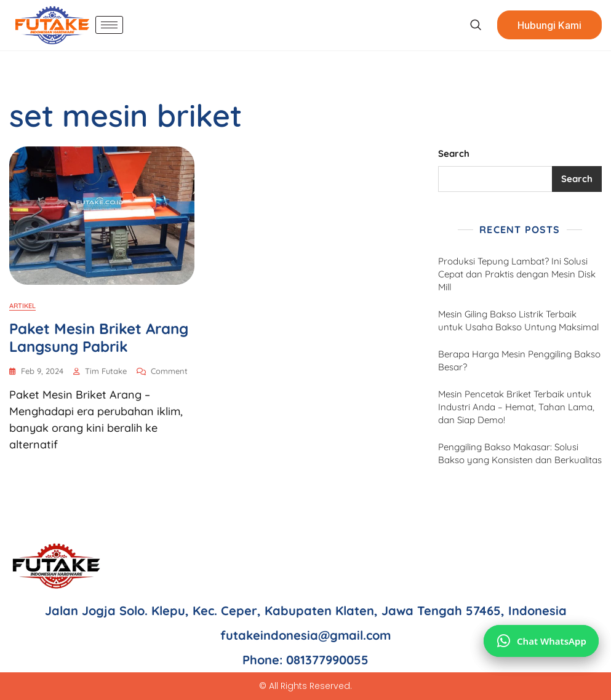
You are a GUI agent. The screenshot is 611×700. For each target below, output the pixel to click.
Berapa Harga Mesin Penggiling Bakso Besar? (519, 360)
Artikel (22, 306)
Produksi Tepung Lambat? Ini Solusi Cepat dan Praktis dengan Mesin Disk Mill (517, 274)
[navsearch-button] (475, 25)
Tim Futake (106, 371)
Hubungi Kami (549, 25)
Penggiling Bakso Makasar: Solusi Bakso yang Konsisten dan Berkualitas (520, 453)
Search (454, 153)
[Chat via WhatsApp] (541, 641)
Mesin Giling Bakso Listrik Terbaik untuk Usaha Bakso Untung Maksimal (518, 320)
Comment (169, 370)
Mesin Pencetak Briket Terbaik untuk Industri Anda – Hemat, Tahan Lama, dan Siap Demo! (516, 407)
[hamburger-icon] (109, 25)
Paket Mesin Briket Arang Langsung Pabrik (99, 337)
